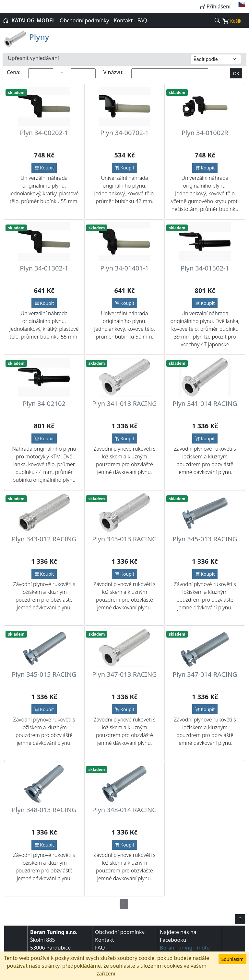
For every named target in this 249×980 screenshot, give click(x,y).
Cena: (14, 72)
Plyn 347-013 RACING (124, 674)
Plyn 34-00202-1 (44, 133)
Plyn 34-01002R (205, 133)
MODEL (46, 20)
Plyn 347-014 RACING (205, 674)
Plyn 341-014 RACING (205, 404)
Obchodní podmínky (84, 20)
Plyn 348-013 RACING (44, 810)
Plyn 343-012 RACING (44, 539)
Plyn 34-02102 (44, 404)
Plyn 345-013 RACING (205, 539)
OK (236, 73)
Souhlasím (232, 959)
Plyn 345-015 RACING (44, 674)
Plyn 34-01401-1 (124, 268)
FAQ (142, 20)
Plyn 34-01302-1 (44, 268)
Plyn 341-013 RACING (124, 404)
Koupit (44, 168)
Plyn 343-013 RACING (124, 539)
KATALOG (23, 20)
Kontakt (123, 20)
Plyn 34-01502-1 (205, 268)
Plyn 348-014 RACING (124, 810)
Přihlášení (215, 6)
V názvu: (113, 72)
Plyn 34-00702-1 (124, 133)
